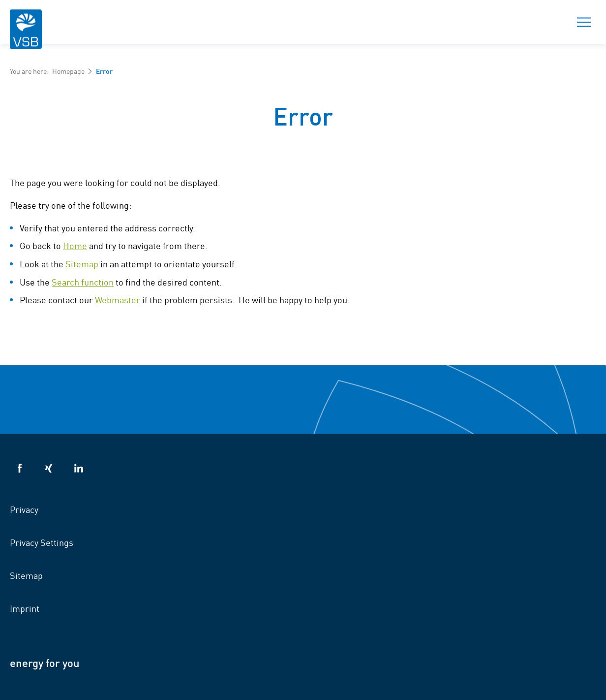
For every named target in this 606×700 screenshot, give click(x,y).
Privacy (24, 509)
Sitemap (82, 263)
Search (549, 22)
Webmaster (118, 299)
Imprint (25, 608)
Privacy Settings (42, 542)
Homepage (68, 71)
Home (75, 245)
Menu (581, 22)
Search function (83, 282)
